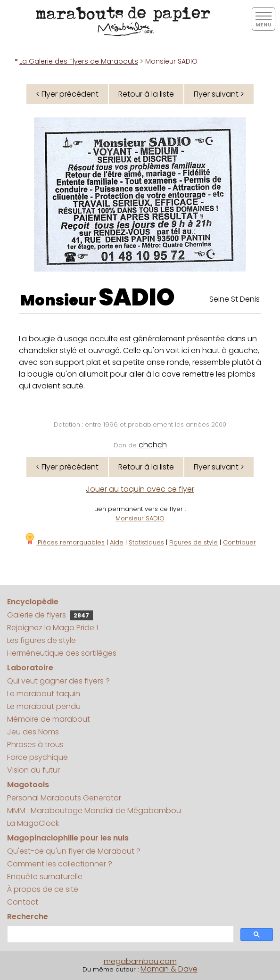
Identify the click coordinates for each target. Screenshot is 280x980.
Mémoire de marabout (49, 719)
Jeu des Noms (33, 732)
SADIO (137, 297)
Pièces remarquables (64, 542)
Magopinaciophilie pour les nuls (68, 838)
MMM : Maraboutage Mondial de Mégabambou (94, 811)
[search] (119, 935)
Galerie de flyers (50, 615)
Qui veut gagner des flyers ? (58, 681)
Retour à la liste (146, 94)
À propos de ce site (43, 889)
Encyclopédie (33, 602)
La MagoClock (33, 823)
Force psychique (37, 757)
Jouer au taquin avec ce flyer (140, 489)
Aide (117, 542)
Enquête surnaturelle (45, 877)
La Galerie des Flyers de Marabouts (79, 61)
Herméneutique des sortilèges (62, 653)
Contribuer (239, 542)
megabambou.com (140, 961)
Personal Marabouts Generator (64, 798)
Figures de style (194, 542)
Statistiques (146, 542)
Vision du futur (33, 770)
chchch (153, 445)
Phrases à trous (35, 745)
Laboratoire (30, 668)
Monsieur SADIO (140, 518)
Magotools (28, 785)
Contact (23, 902)
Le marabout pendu (44, 706)
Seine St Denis (235, 299)
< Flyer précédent (67, 94)
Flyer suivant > (219, 94)
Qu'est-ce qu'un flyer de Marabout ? (74, 851)
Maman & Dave (169, 969)
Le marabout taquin (44, 694)
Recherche (28, 917)
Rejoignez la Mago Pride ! (53, 628)
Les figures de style (41, 640)
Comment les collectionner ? (60, 864)
